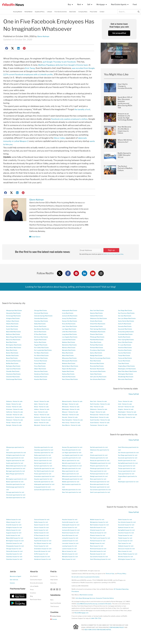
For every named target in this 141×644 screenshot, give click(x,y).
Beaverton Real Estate (13, 346)
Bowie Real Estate (12, 365)
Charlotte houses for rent (14, 550)
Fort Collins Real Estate (41, 354)
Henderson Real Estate (41, 381)
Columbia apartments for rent (44, 454)
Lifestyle (50, 12)
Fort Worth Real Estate (41, 362)
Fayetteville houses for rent (43, 547)
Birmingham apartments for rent (16, 486)
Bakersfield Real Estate (13, 338)
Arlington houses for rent (14, 534)
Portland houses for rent (98, 547)
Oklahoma (93, 416)
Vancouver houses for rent (126, 555)
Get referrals (14, 586)
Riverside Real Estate (97, 373)
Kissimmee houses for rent (70, 539)
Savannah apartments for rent (128, 464)
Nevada (65, 424)
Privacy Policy (122, 580)
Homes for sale (18, 408)
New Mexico (66, 432)
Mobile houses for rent (97, 526)
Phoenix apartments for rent (99, 472)
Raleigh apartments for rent (99, 483)
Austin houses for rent (13, 542)
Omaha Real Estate (96, 328)
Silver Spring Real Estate (126, 346)
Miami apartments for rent (70, 480)
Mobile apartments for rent (71, 488)
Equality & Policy (40, 12)
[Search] (139, 12)
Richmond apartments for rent (100, 488)
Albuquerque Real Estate (14, 317)
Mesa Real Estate (68, 359)
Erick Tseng (30, 68)
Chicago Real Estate (40, 317)
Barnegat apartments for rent (16, 478)
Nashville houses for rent (98, 534)
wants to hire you (11, 151)
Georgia (9, 432)
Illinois (36, 413)
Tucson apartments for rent (127, 478)
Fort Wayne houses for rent (43, 550)
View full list (133, 401)
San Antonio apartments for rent (128, 459)
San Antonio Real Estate (98, 386)
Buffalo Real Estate (12, 370)
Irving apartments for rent (42, 493)
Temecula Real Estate (125, 365)
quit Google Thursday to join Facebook (60, 62)
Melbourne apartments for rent (72, 472)
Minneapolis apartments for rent (72, 486)
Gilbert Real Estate (40, 375)
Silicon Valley (60, 144)
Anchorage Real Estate (13, 322)
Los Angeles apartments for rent (72, 462)
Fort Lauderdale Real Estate (43, 357)
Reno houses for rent (97, 553)
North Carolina (95, 411)
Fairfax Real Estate (40, 349)
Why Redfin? (34, 583)
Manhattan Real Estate (69, 352)
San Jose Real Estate (125, 322)
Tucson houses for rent (125, 547)
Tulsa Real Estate (124, 370)
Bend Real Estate (12, 349)
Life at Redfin (34, 593)
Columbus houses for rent (14, 563)
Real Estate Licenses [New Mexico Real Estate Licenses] (86, 601)
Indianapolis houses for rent (71, 531)
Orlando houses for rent (98, 537)
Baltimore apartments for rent (16, 475)
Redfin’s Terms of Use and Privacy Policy (116, 261)
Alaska (8, 411)
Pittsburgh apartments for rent (100, 475)
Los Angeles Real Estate (70, 344)
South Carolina (95, 426)
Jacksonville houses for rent (71, 537)
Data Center (73, 12)
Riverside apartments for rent (99, 491)
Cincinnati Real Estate (41, 320)
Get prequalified (119, 33)
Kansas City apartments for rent (72, 454)
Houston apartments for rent (43, 486)
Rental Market (28, 12)
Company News (83, 12)
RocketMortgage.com (81, 619)
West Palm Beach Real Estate (127, 378)
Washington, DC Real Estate (127, 375)
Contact (102, 12)
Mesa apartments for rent (70, 478)
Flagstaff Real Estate (41, 352)
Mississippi (65, 416)
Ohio (92, 413)
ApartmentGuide (56, 610)
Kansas (36, 421)
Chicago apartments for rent (15, 499)
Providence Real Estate (97, 357)
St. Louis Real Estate (125, 352)
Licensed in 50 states (105, 610)
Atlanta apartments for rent (15, 464)
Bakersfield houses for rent (15, 545)
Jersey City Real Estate (69, 325)
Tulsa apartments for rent (126, 480)
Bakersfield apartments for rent (16, 472)
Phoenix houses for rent (98, 542)
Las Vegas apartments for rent (72, 459)
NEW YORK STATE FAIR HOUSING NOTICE (98, 636)
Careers (12, 590)
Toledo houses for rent (125, 545)
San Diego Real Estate (125, 317)
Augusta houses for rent (14, 539)
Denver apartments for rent (43, 467)
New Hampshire (67, 426)
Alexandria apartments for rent (16, 459)
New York (93, 408)
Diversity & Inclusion (36, 590)
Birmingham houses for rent (15, 547)
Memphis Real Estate (69, 357)
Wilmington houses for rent (127, 566)
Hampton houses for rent (42, 563)
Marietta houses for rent (70, 561)
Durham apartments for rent (43, 472)
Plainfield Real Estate (97, 346)
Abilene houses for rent (13, 526)
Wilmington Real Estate (126, 381)
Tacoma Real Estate (124, 359)
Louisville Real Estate (69, 346)
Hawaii (36, 408)
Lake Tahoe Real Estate (70, 333)
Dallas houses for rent (41, 529)
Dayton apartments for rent (43, 464)
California (9, 418)
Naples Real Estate (68, 378)
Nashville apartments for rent (71, 496)
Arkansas (9, 416)
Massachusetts (67, 408)
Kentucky (37, 424)
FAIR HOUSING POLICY (117, 634)
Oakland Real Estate (96, 322)
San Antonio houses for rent (127, 529)
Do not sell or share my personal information (85, 583)
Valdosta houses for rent (126, 553)
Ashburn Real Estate (13, 328)
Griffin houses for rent (41, 561)
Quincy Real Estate (96, 359)
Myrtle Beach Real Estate (70, 373)
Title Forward (55, 613)
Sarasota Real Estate (125, 333)
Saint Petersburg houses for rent (100, 566)
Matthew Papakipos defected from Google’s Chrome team (65, 65)
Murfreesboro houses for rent (99, 531)
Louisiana (37, 426)
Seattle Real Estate (124, 344)
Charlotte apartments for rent (16, 491)
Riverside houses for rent (98, 558)
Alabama (9, 408)
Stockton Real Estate (125, 357)
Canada (54, 626)
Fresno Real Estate (40, 370)
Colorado (9, 421)
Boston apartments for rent (15, 488)
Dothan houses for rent (41, 539)
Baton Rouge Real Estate (14, 344)
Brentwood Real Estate (13, 367)
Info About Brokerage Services (85, 605)
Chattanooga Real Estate (14, 386)
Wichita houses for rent (126, 563)
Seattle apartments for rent (127, 467)
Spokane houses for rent (126, 534)
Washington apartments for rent (128, 488)
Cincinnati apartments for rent (16, 501)
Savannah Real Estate (125, 336)
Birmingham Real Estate (14, 352)
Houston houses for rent (70, 526)
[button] (7, 48)
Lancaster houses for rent (70, 550)
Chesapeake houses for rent (15, 553)
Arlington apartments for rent (16, 462)
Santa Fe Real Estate (125, 330)
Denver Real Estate (40, 333)
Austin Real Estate (12, 336)
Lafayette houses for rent (70, 545)
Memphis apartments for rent (71, 475)
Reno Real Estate (96, 367)
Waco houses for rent (125, 558)
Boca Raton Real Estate (14, 354)
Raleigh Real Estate (96, 362)
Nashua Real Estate (68, 381)
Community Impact (36, 586)
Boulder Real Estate (12, 362)
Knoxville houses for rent (70, 542)
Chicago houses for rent (14, 555)
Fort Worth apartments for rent (44, 478)
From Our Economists (61, 12)
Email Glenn (35, 243)
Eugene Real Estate (40, 346)
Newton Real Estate (96, 320)
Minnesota (65, 413)
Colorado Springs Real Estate (43, 322)
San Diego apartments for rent (128, 462)
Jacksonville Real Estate (70, 322)
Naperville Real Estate (69, 375)
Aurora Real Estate (12, 333)
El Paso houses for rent (41, 542)
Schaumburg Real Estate (126, 338)
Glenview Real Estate (41, 378)
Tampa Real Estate (124, 362)
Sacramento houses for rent (99, 563)
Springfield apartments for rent (128, 470)
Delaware (9, 426)
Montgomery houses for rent (99, 529)
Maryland (37, 432)
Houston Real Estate (41, 386)
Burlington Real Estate (13, 373)
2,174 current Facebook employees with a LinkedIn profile (30, 78)
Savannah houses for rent (126, 531)
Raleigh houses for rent (97, 550)
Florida (8, 429)
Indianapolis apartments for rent (44, 491)
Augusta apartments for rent (15, 467)
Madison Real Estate (69, 349)
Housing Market (18, 12)
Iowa (36, 418)
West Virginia (122, 421)
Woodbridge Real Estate (126, 383)
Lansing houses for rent (70, 553)
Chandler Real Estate (13, 378)
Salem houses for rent (125, 526)
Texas (120, 408)
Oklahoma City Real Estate (98, 325)
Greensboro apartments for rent (44, 483)
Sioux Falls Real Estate (125, 349)
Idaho (36, 411)
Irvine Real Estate (68, 320)
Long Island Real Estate (69, 341)
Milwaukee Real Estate (69, 365)
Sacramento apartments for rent (100, 496)
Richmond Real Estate (97, 370)
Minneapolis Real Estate (70, 367)
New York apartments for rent (72, 499)
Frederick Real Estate (41, 365)
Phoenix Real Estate (96, 341)
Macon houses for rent (69, 558)
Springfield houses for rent (126, 537)
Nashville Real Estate (69, 383)
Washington (122, 418)
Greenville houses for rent (42, 558)
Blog (31, 603)
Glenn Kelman (44, 36)
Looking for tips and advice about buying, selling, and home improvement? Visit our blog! (71, 293)
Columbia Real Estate (41, 325)
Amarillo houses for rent (14, 531)
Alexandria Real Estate (13, 320)
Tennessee (93, 432)
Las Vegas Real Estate (69, 336)
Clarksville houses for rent (14, 558)
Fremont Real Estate (41, 367)
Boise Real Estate (12, 357)
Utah (120, 411)
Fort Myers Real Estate (41, 359)
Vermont (121, 413)
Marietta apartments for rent (71, 470)
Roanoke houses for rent (98, 561)
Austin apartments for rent (15, 470)
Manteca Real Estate (69, 354)
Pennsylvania (94, 421)
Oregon (92, 418)
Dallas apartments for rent (43, 462)
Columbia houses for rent (14, 561)
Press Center (94, 12)
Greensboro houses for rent (43, 555)
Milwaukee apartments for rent (72, 483)
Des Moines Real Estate (42, 336)
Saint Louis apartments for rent (100, 499)
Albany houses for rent (13, 529)
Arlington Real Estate (13, 325)
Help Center (54, 586)
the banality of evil (83, 113)
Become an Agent (16, 583)
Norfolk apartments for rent (99, 454)
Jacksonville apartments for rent (44, 496)
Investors (33, 599)
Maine (36, 429)
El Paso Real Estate (40, 341)
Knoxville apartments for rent (71, 456)
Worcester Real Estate (125, 386)
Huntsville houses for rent (70, 529)
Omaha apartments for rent (99, 462)
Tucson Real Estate (124, 367)
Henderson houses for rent (43, 566)
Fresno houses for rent (41, 553)
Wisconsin (121, 424)
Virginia (120, 416)
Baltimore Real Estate (13, 341)
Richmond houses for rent (98, 555)
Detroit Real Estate (40, 338)
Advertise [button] (53, 590)
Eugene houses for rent (41, 545)
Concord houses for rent (42, 526)
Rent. (52, 606)
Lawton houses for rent (69, 555)
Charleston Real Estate (13, 381)
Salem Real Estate (96, 381)
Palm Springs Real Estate (98, 336)
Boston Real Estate (12, 359)
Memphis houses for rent (70, 563)
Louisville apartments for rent (71, 464)
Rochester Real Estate (97, 375)
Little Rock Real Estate (69, 338)
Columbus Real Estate (41, 328)
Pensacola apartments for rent (100, 467)
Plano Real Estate (96, 349)
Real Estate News (36, 606)
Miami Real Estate (68, 362)
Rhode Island (94, 424)
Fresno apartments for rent (43, 480)
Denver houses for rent (41, 534)
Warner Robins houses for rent (128, 561)
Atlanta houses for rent (13, 537)
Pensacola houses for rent (98, 539)
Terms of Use (110, 580)
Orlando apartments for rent (99, 464)
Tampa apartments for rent (127, 472)
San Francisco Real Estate (126, 320)
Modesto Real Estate (69, 370)
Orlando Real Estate (96, 333)
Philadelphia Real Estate (98, 338)
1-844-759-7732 (96, 625)
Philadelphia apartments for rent (100, 470)
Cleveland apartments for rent (16, 504)
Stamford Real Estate (125, 354)
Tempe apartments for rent (127, 475)
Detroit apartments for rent (43, 470)
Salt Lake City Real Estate (98, 383)
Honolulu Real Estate (41, 383)
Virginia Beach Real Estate (126, 373)
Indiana (36, 416)
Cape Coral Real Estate (13, 375)
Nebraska (65, 421)
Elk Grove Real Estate (41, 344)
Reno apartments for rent (98, 486)
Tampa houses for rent (125, 542)
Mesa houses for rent (69, 566)
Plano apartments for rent (98, 478)
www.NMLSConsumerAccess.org (87, 610)
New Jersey (66, 429)
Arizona (9, 413)
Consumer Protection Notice (105, 605)
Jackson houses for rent (70, 534)
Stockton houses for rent (126, 539)
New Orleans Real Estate (70, 386)
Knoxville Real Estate (69, 330)
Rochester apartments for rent (100, 493)
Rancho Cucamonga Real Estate (100, 365)
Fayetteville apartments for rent (44, 475)
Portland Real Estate (97, 352)
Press (32, 596)
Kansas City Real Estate (70, 328)
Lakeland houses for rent (70, 547)
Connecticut (10, 424)
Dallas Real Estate (40, 330)
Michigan (65, 411)
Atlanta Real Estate (12, 330)
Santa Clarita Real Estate (126, 328)
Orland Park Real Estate (98, 330)
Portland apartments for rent (99, 480)
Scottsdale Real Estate (125, 341)
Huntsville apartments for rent (44, 488)
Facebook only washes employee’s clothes (71, 122)
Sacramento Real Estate (98, 378)
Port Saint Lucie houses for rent (100, 545)
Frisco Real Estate (40, 373)
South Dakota (94, 429)
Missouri (65, 418)
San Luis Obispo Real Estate (127, 325)
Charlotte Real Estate (13, 383)
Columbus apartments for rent (44, 456)
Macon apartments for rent (71, 467)
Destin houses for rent (41, 537)
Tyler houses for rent (125, 550)
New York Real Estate (97, 317)
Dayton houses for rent (41, 531)
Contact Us (54, 583)
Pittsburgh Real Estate (97, 344)
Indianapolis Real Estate (70, 317)
